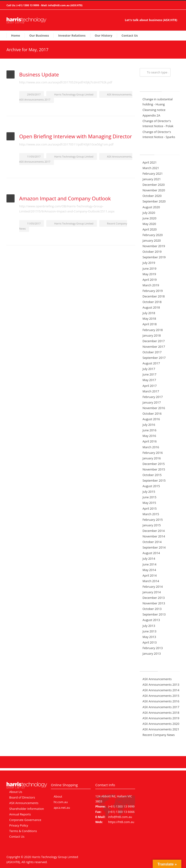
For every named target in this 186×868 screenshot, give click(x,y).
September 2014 (154, 547)
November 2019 (154, 246)
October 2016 (152, 413)
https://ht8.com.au (121, 822)
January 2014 (152, 592)
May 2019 (149, 274)
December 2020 (154, 185)
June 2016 (149, 430)
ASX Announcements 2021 (161, 729)
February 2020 (153, 235)
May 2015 (149, 503)
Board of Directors (22, 797)
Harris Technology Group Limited (74, 94)
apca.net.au (62, 808)
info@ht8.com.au (59, 5)
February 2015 (153, 520)
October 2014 (152, 542)
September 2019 (154, 257)
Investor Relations (72, 35)
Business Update (39, 74)
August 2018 (151, 307)
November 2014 (154, 536)
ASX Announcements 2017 (35, 99)
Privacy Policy (19, 825)
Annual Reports (20, 814)
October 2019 (152, 252)
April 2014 (150, 575)
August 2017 (151, 363)
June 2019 (149, 268)
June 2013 (149, 631)
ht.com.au (61, 802)
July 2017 (149, 369)
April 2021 (150, 162)
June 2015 (149, 497)
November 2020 (154, 190)
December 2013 (154, 598)
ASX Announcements (119, 94)
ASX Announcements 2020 (161, 724)
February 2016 (153, 453)
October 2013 (152, 609)
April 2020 (150, 229)
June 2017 (149, 374)
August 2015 (151, 486)
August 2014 (151, 553)
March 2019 (151, 285)
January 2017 (152, 402)
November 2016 (154, 408)
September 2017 (154, 358)
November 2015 (154, 469)
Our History (104, 35)
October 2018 (152, 302)
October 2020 (152, 196)
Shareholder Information (27, 809)
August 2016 (151, 419)
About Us (16, 792)
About (58, 796)
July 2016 (149, 425)
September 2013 (154, 614)
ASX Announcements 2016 (161, 701)
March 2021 (151, 168)
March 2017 (151, 391)
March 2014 (151, 581)
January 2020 (152, 240)
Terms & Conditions (23, 831)
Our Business (39, 35)
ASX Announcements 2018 (161, 713)
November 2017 (154, 347)
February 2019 (153, 291)
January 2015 (152, 525)
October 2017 (152, 352)
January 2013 (152, 653)
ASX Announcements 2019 (161, 718)
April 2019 (150, 280)
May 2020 (149, 224)
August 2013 (151, 620)
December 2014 (154, 531)
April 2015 (150, 508)
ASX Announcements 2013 (161, 685)
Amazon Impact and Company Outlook (65, 198)
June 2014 (149, 564)
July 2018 (149, 313)
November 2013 (154, 603)
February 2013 (153, 648)
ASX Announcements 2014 (161, 690)
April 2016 (150, 441)
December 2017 (154, 341)
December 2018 (154, 296)
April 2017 (150, 386)
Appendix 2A (151, 115)
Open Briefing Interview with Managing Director (76, 136)
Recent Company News (159, 735)
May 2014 (149, 570)
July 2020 (149, 213)
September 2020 (154, 201)
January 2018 (152, 335)
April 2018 (150, 324)
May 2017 (149, 380)
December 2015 (154, 464)
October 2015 (152, 475)
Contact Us (130, 35)
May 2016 (149, 436)
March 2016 (151, 447)
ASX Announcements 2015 (161, 696)
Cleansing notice (154, 110)
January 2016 (152, 458)
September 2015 (154, 480)
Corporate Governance (25, 820)
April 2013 (150, 642)
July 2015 (149, 492)
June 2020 (149, 218)
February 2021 (153, 174)
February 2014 (153, 587)
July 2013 (149, 626)
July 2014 (149, 559)
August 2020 (151, 207)
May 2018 (149, 319)
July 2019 (149, 263)
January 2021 (152, 179)
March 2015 (151, 514)
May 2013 (149, 637)
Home (15, 35)
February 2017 (153, 397)
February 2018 (153, 330)
